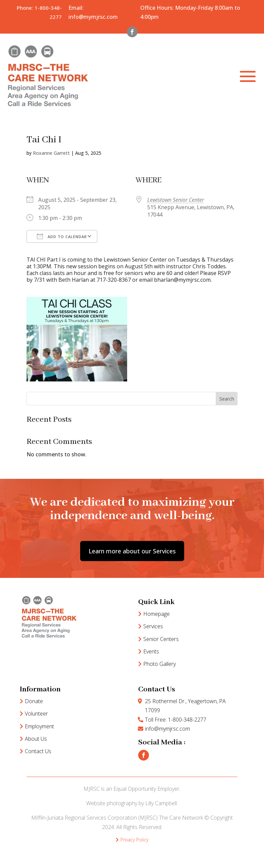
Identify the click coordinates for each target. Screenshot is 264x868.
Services (153, 626)
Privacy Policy (134, 840)
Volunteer (36, 714)
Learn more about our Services (132, 551)
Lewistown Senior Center (176, 200)
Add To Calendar (62, 236)
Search (227, 399)
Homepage (156, 614)
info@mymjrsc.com (167, 729)
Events (151, 651)
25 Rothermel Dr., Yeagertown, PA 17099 (185, 706)
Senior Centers (161, 639)
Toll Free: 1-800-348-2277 (176, 720)
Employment (39, 726)
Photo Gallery (160, 664)
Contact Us (38, 751)
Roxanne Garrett (51, 153)
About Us (36, 739)
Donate (34, 701)
